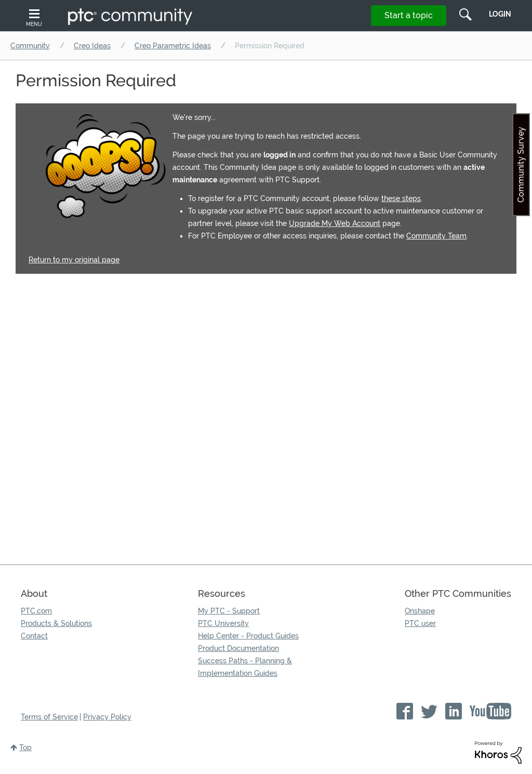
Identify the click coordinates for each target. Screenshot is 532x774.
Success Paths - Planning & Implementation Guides (245, 667)
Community (30, 46)
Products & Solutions (56, 623)
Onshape (420, 611)
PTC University (223, 623)
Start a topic (409, 15)
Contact (34, 636)
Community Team (436, 236)
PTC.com (36, 611)
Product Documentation (238, 648)
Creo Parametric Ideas (173, 46)
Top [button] (25, 748)
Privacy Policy (107, 717)
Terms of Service (49, 717)
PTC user (420, 623)
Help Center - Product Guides (248, 636)
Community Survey (521, 165)
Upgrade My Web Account (335, 223)
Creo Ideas (92, 46)
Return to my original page (74, 260)
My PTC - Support (229, 611)
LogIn (500, 14)
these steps (401, 198)
